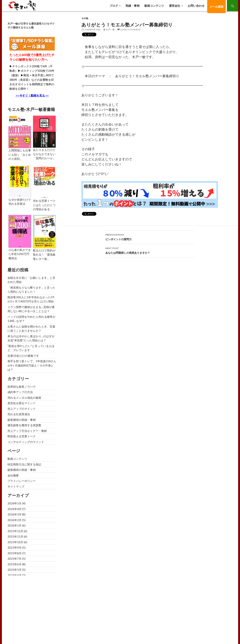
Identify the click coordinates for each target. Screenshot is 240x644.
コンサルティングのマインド (26, 442)
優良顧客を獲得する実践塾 (24, 425)
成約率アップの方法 (20, 392)
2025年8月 (15, 553)
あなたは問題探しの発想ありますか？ (150, 250)
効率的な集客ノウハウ (22, 387)
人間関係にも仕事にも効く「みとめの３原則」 (20, 154)
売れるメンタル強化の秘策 (24, 398)
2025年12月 (15, 531)
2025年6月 (15, 564)
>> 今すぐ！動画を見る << (32, 95)
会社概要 (13, 475)
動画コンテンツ (154, 6)
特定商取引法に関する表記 (24, 464)
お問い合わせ (196, 6)
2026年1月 (15, 525)
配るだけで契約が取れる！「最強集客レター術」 (44, 255)
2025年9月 (15, 548)
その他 (85, 18)
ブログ (114, 6)
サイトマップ (16, 486)
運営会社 (175, 6)
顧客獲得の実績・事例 (22, 420)
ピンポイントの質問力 (150, 237)
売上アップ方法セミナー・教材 (27, 431)
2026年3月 (15, 514)
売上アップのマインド (22, 409)
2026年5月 (15, 503)
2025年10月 (15, 542)
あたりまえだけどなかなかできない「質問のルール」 (44, 154)
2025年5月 (15, 570)
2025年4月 (15, 575)
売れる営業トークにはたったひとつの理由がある (44, 205)
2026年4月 (15, 509)
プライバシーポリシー (22, 481)
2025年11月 (15, 536)
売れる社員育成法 (19, 414)
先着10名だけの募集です (23, 356)
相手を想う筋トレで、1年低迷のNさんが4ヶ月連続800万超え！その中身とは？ (32, 365)
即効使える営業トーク (22, 436)
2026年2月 (15, 520)
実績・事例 (132, 6)
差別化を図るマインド (22, 403)
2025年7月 (15, 559)
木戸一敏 (110, 30)
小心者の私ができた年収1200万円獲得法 (20, 254)
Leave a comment (131, 30)
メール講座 (216, 7)
